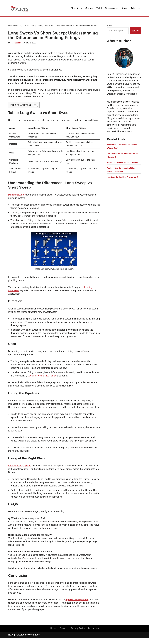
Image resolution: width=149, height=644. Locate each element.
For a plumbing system (20, 471)
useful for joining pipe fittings (43, 377)
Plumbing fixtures (17, 196)
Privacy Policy (78, 635)
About (124, 8)
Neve (11, 641)
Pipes (27, 26)
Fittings (34, 26)
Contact (63, 635)
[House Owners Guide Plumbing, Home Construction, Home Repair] (20, 8)
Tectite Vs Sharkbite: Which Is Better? (122, 166)
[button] (81, 8)
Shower (89, 8)
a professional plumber (78, 606)
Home (10, 26)
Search (111, 26)
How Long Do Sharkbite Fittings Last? (123, 181)
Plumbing (19, 26)
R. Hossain (16, 43)
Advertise (136, 8)
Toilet (99, 8)
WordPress (34, 641)
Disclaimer (94, 635)
